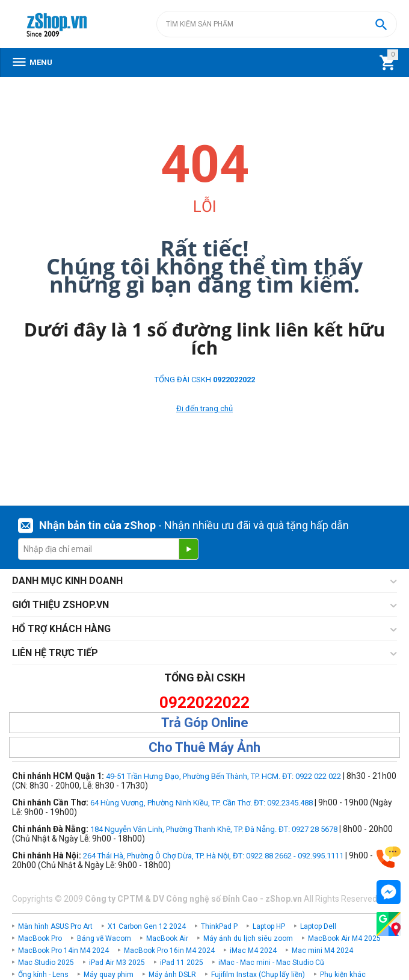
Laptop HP (269, 926)
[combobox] (277, 24)
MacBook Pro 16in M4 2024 (169, 951)
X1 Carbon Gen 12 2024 (147, 926)
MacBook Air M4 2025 (344, 938)
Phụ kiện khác (343, 975)
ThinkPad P (219, 926)
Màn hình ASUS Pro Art (55, 926)
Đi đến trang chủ (204, 408)
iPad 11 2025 (182, 963)
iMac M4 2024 (253, 951)
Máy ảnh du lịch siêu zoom (248, 938)
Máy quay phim (109, 975)
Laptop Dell (318, 926)
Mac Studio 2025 (46, 963)
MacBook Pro (40, 938)
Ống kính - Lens (43, 975)
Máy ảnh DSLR (172, 975)
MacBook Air (167, 938)
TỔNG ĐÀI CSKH (205, 380)
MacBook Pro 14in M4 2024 (63, 951)
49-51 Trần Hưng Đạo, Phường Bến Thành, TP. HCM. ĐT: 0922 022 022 (223, 776)
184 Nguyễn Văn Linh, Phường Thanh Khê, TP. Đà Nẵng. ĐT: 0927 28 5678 (214, 829)
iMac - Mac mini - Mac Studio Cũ (271, 963)
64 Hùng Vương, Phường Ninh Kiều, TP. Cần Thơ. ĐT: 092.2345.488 (201, 803)
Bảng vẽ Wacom (104, 938)
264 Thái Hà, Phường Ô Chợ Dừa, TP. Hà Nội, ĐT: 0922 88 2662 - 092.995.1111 (213, 856)
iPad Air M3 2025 (117, 963)
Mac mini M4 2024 (322, 951)
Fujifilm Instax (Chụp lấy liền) (258, 975)
